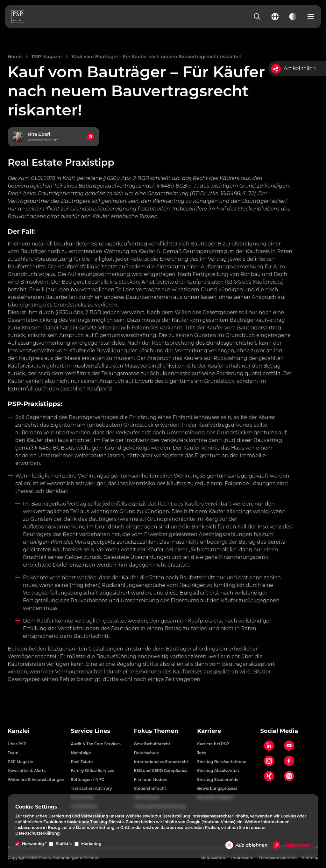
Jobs (202, 753)
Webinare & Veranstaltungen (36, 779)
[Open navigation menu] (311, 17)
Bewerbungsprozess (217, 788)
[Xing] (269, 776)
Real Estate (82, 762)
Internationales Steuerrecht (161, 762)
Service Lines (90, 731)
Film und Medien (151, 779)
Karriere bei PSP (213, 744)
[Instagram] (269, 761)
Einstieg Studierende (218, 779)
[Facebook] (289, 761)
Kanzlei (19, 731)
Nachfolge (81, 753)
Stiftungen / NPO (88, 779)
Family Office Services (92, 771)
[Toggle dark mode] (293, 17)
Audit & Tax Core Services (96, 744)
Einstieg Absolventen (218, 771)
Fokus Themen (156, 731)
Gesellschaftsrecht (152, 744)
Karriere (209, 731)
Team (13, 753)
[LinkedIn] (269, 746)
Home (15, 57)
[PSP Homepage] (18, 17)
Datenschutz (147, 753)
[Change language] (275, 17)
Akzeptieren (292, 845)
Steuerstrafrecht (150, 788)
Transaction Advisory (91, 788)
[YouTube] (289, 746)
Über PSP (17, 744)
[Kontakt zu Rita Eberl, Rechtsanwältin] (53, 137)
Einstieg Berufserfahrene (222, 762)
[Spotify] (289, 776)
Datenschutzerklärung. (38, 833)
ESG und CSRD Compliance (161, 771)
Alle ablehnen (246, 845)
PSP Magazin (47, 57)
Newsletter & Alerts (27, 771)
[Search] (257, 17)
